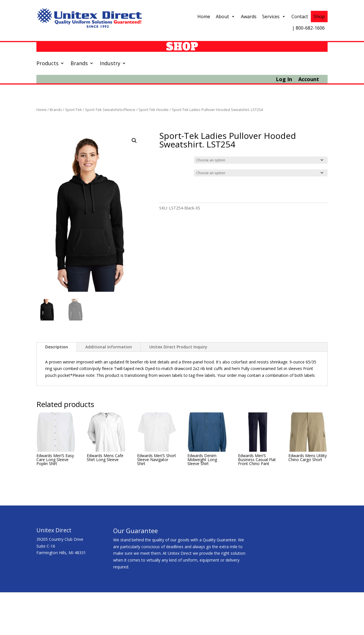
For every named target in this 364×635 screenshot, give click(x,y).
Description (57, 347)
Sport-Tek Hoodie (154, 110)
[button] (134, 141)
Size (164, 172)
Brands (79, 64)
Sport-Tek (74, 110)
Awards (249, 17)
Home (204, 17)
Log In (284, 80)
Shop (319, 17)
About (226, 17)
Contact (300, 17)
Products (47, 64)
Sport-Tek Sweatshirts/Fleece (110, 110)
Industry (110, 64)
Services (274, 17)
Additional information (109, 347)
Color (165, 159)
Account (309, 80)
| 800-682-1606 (308, 28)
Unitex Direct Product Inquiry (178, 347)
